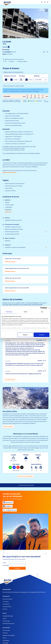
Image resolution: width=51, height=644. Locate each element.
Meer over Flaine (8, 427)
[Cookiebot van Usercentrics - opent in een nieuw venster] (41, 308)
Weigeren (25, 335)
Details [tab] (25, 312)
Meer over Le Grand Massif (25, 476)
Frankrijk (7, 50)
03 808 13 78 (9, 506)
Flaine (4, 54)
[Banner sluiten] (49, 308)
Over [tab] (42, 312)
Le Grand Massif (7, 52)
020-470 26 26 (9, 502)
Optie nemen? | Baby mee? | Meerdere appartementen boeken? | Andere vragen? (12, 101)
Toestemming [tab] (9, 312)
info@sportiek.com (11, 510)
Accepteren (42, 335)
